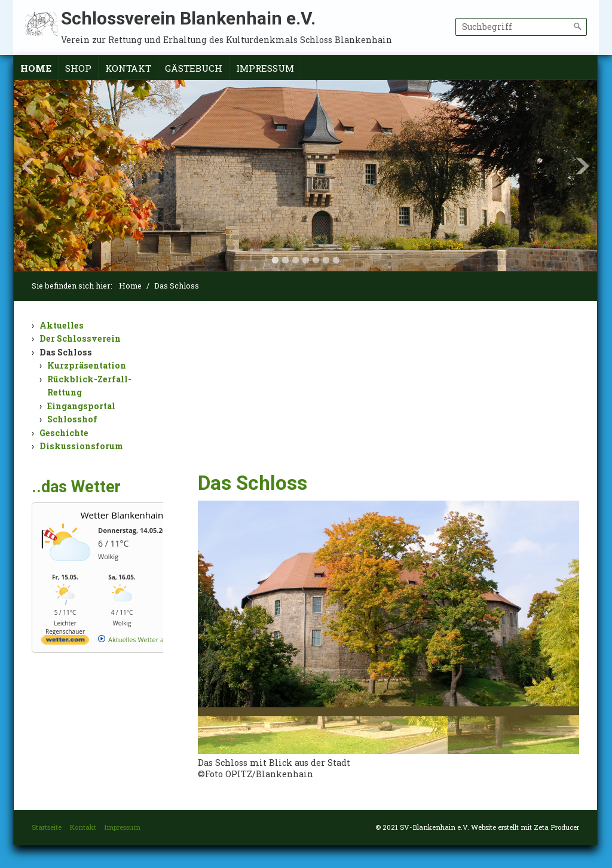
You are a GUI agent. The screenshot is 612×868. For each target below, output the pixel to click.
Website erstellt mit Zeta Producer (525, 827)
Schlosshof (72, 419)
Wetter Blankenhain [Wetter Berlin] (122, 515)
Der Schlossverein (80, 338)
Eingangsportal (81, 406)
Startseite (47, 827)
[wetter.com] (65, 642)
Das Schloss (66, 352)
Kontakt (128, 68)
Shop (78, 68)
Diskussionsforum (81, 446)
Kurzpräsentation (87, 365)
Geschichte (64, 433)
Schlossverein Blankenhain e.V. (188, 18)
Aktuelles (62, 325)
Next (583, 166)
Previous (28, 166)
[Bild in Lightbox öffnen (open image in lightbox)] (388, 627)
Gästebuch (194, 68)
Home (36, 68)
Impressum (265, 68)
